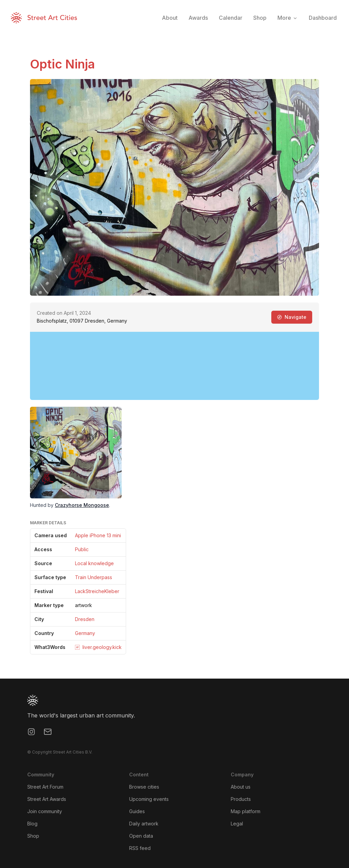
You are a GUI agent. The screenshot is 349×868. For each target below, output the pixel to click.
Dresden (85, 619)
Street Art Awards (47, 799)
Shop (33, 836)
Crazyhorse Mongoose (82, 505)
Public (82, 549)
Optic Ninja (62, 64)
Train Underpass (94, 577)
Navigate (292, 317)
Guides (137, 811)
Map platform (246, 811)
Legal (237, 824)
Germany (85, 633)
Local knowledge (94, 563)
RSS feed (140, 848)
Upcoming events (149, 799)
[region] (174, 366)
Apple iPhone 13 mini (98, 535)
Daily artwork (144, 824)
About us (241, 787)
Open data (141, 836)
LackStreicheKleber (97, 591)
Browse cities (144, 787)
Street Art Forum (45, 787)
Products (241, 799)
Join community (45, 811)
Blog (32, 824)
